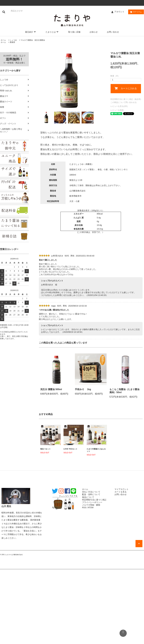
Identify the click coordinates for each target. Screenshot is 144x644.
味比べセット (46, 449)
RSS (84, 507)
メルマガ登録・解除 (91, 505)
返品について (88, 497)
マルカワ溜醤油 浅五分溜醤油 (33, 40)
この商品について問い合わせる (124, 102)
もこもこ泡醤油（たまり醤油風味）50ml (124, 391)
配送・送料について (91, 494)
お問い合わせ (113, 32)
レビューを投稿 (117, 110)
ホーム (3, 40)
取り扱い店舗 (74, 32)
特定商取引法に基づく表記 (94, 500)
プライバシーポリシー (92, 502)
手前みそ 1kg (83, 389)
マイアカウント (122, 489)
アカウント (119, 12)
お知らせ (94, 32)
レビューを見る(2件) (119, 106)
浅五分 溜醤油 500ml (51, 389)
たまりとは (52, 32)
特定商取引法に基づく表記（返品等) (126, 99)
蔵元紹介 (31, 32)
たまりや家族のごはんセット (96, 450)
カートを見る (121, 492)
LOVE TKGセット (70, 449)
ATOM (91, 507)
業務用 (12, 42)
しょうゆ (13, 40)
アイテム (135, 12)
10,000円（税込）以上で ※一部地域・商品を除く (14, 59)
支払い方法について (91, 492)
